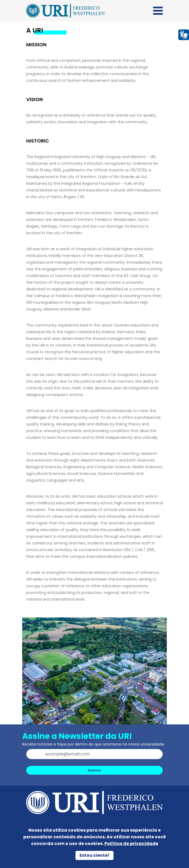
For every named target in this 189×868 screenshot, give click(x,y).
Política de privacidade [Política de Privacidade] (131, 844)
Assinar (94, 770)
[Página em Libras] (184, 34)
